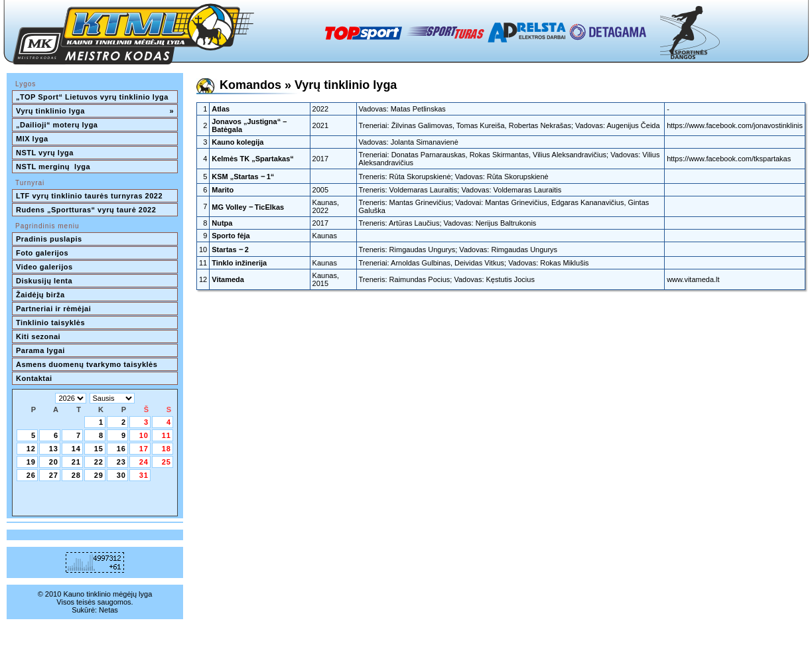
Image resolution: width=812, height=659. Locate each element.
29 (99, 475)
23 (121, 462)
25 (167, 462)
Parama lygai (40, 350)
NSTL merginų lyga (53, 167)
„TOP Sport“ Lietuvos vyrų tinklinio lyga (92, 97)
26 (31, 475)
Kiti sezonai (38, 336)
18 (167, 449)
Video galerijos (44, 267)
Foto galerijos (42, 253)
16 (121, 449)
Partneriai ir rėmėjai (53, 309)
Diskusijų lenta (44, 281)
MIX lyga (32, 139)
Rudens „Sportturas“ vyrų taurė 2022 (86, 210)
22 (99, 462)
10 (144, 435)
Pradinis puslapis (49, 239)
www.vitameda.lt (693, 279)
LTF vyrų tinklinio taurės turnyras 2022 (91, 196)
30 (121, 475)
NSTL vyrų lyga (45, 153)
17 (144, 449)
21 (76, 462)
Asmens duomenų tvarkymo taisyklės (87, 364)
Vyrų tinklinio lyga (95, 111)
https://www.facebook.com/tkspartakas (729, 159)
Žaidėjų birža (40, 295)
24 (144, 462)
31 (144, 475)
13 (54, 449)
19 (31, 462)
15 (99, 449)
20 (54, 462)
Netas (108, 610)
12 (31, 449)
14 (76, 449)
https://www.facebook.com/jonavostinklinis (735, 125)
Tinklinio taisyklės (50, 323)
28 (76, 475)
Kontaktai (34, 378)
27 (54, 475)
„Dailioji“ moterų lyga (57, 125)
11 (167, 435)
